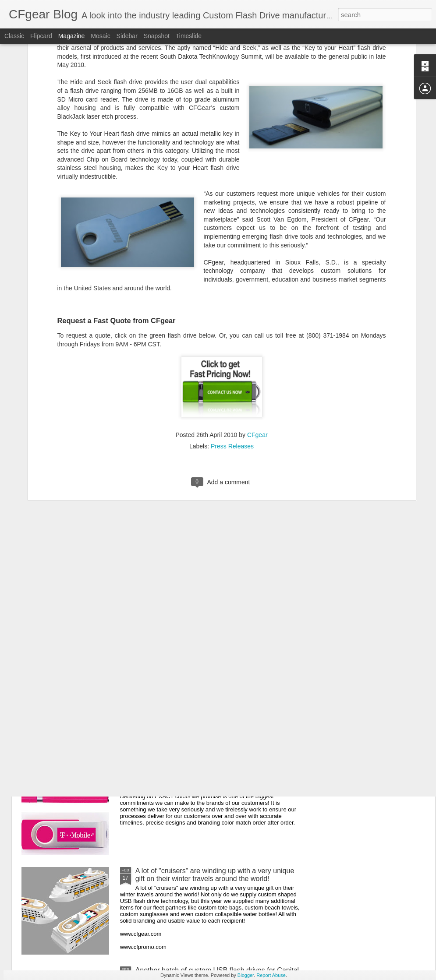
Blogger (246, 975)
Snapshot (157, 36)
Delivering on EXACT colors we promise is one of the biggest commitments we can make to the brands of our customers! (218, 779)
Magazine (72, 36)
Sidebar (127, 36)
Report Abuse (271, 975)
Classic (14, 36)
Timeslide (189, 36)
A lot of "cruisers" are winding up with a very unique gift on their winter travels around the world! (215, 875)
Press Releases (232, 322)
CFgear (257, 311)
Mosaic (100, 36)
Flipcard (41, 36)
